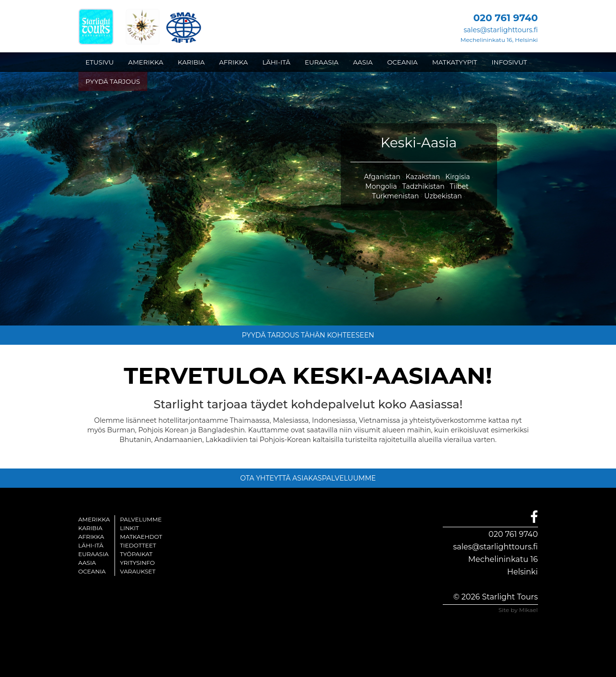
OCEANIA (402, 62)
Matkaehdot (141, 537)
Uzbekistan (443, 196)
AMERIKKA (146, 62)
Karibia (90, 528)
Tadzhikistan (423, 186)
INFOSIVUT (510, 62)
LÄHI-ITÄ (276, 62)
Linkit (129, 528)
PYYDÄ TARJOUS (113, 81)
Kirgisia (457, 177)
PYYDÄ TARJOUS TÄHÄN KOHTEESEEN (308, 335)
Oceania (92, 571)
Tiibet (459, 186)
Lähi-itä (91, 545)
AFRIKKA (233, 62)
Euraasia (94, 554)
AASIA (363, 62)
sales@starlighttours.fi (500, 30)
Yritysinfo (137, 563)
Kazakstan (423, 177)
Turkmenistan (396, 196)
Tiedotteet (138, 545)
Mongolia (381, 186)
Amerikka (94, 519)
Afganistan (382, 177)
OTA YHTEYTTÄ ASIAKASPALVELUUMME (308, 478)
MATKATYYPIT (455, 62)
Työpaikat (136, 554)
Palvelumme (141, 519)
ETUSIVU (100, 62)
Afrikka (91, 537)
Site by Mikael (518, 610)
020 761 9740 (513, 534)
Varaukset (138, 571)
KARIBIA (191, 62)
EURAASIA (321, 62)
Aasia (87, 563)
